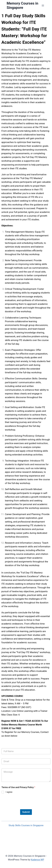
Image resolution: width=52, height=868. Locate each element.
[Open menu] (43, 5)
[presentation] (22, 807)
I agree (9, 792)
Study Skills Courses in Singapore (26, 825)
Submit (26, 812)
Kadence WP (37, 860)
